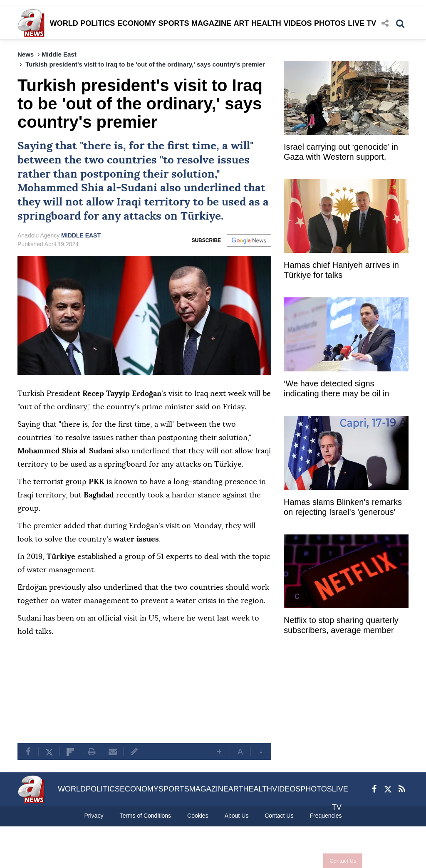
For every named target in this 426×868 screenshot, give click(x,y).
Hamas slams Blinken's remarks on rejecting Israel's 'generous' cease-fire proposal (343, 508)
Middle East (59, 54)
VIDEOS (297, 23)
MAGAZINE (211, 23)
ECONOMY (137, 23)
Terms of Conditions (145, 816)
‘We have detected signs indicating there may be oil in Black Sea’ (336, 389)
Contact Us (343, 861)
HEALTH (266, 23)
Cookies (198, 816)
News (26, 54)
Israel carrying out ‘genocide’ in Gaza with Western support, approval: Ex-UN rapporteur (341, 153)
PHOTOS (330, 23)
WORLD (64, 23)
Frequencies (326, 816)
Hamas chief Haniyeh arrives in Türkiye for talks (341, 270)
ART (241, 23)
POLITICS (98, 23)
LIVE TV (362, 23)
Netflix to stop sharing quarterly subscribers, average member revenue (341, 626)
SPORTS (173, 23)
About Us (237, 816)
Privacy (94, 816)
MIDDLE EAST (81, 235)
